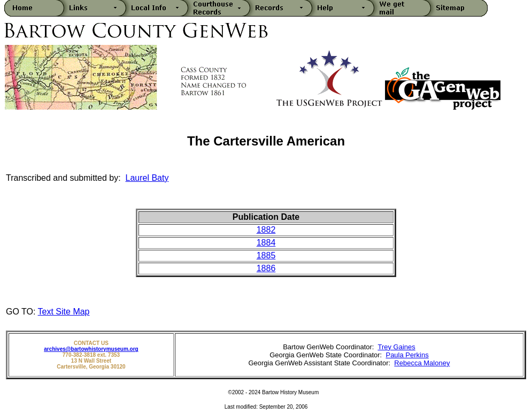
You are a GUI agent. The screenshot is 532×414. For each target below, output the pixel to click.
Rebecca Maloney (422, 363)
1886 (266, 268)
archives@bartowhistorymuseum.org (91, 349)
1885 (266, 255)
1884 (266, 243)
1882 (266, 230)
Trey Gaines (396, 347)
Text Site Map (64, 312)
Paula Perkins (407, 355)
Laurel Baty (147, 178)
